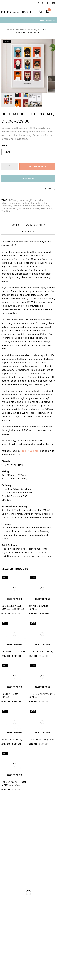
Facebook (38, 3)
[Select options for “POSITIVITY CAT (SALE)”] (15, 687)
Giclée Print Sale (26, 29)
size (4, 145)
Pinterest (54, 3)
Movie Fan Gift (9, 208)
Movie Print (25, 208)
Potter (36, 208)
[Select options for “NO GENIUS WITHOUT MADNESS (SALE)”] (15, 775)
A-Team (13, 200)
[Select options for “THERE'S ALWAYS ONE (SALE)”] (42, 687)
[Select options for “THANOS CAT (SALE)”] (15, 644)
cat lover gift (25, 200)
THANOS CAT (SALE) (13, 651)
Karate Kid (18, 206)
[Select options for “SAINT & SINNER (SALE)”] (42, 599)
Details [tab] (15, 225)
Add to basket (37, 166)
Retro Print (46, 208)
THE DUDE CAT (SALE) (42, 739)
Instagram (49, 3)
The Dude (7, 211)
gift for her (29, 203)
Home (11, 29)
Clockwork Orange (12, 203)
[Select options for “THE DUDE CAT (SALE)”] (42, 732)
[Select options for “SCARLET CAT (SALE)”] (42, 644)
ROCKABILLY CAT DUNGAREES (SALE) (13, 607)
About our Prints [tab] (36, 225)
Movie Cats (43, 206)
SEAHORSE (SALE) (12, 739)
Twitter (43, 3)
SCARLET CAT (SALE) (41, 651)
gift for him (42, 203)
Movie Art (31, 206)
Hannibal (6, 206)
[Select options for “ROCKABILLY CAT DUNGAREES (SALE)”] (15, 599)
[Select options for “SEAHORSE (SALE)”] (15, 732)
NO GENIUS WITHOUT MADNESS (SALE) (14, 783)
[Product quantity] (10, 166)
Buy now (28, 179)
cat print (38, 200)
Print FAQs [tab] (28, 231)
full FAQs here (30, 451)
